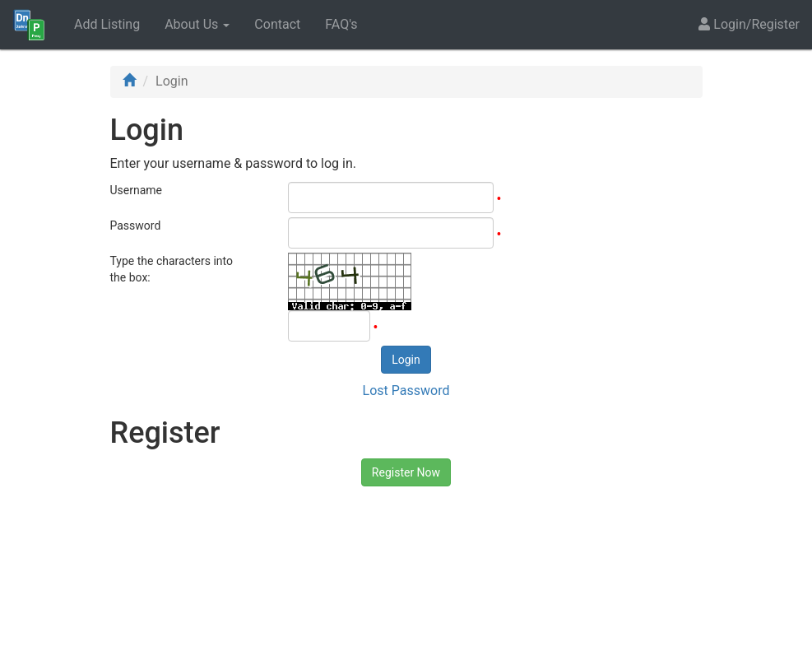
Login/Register (749, 24)
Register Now (406, 472)
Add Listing (107, 24)
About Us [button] (197, 24)
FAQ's (341, 24)
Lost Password (406, 391)
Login (406, 360)
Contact (277, 24)
